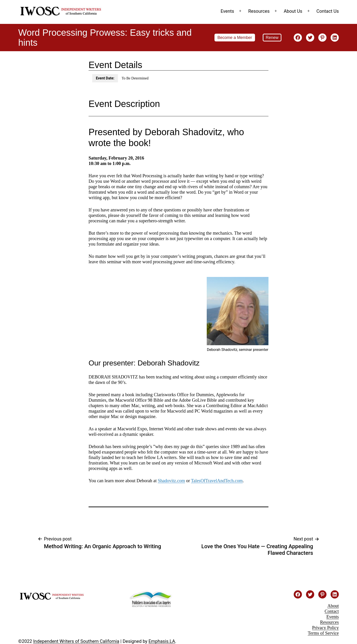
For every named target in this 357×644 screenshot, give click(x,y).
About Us (293, 11)
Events (227, 11)
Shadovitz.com (171, 481)
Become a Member (235, 38)
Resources (259, 11)
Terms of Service (323, 633)
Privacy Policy (325, 628)
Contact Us (328, 11)
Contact (332, 611)
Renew (272, 38)
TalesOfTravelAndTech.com (217, 481)
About (333, 606)
